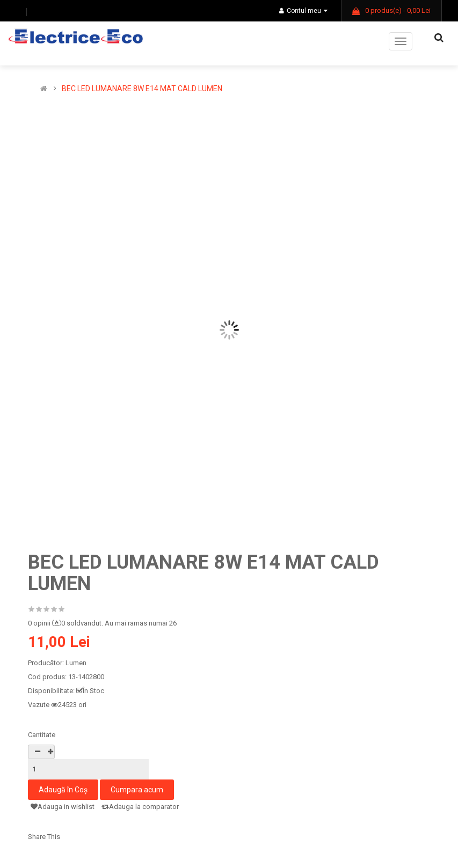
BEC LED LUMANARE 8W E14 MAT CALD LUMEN (142, 89)
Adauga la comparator (140, 807)
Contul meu (303, 11)
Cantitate (42, 735)
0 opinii (39, 623)
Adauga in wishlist (63, 807)
